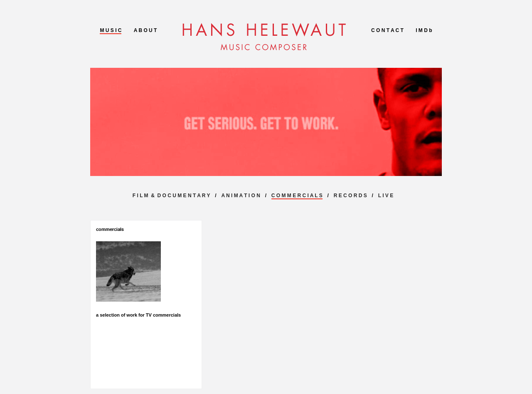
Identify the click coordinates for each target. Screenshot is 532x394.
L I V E (386, 196)
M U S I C (111, 30)
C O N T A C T (387, 30)
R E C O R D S (350, 196)
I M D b (424, 30)
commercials (110, 229)
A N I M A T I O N (240, 196)
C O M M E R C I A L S (297, 196)
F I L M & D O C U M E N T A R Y (171, 196)
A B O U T (145, 30)
